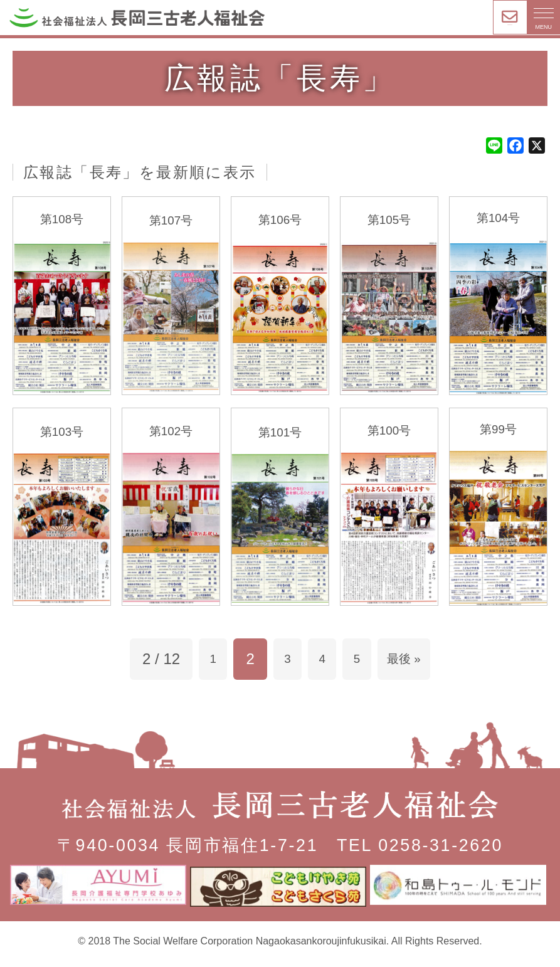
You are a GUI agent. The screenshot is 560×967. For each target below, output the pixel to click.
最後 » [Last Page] (414, 669)
